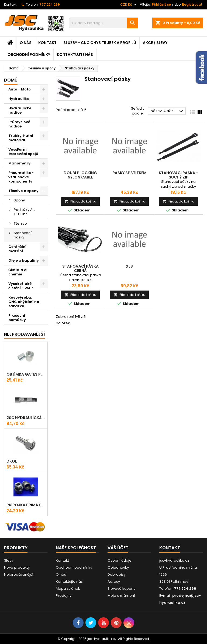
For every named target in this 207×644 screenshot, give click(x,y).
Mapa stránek (68, 589)
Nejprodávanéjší (25, 334)
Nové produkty (17, 567)
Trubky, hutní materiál (21, 138)
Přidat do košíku (80, 201)
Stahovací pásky (23, 235)
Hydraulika (19, 99)
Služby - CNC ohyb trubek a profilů (100, 43)
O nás (26, 43)
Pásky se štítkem (130, 173)
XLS (129, 266)
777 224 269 (50, 4)
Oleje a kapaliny (24, 260)
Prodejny (64, 596)
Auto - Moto (20, 89)
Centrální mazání (17, 249)
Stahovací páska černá (80, 268)
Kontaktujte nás (75, 55)
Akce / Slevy (155, 43)
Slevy (9, 560)
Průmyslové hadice (19, 124)
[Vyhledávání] (103, 23)
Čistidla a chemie (18, 272)
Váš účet (118, 548)
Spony (19, 200)
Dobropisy (117, 574)
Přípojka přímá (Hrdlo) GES (26, 505)
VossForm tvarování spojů (23, 152)
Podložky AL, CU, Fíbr (24, 212)
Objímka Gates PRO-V (26, 374)
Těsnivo (20, 223)
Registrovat (192, 4)
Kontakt (10, 4)
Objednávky (118, 567)
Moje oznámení (121, 596)
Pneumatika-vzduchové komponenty (21, 177)
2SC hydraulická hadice (26, 418)
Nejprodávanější (19, 574)
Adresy (114, 581)
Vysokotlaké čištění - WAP (20, 286)
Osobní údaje (120, 560)
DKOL (12, 461)
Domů (11, 80)
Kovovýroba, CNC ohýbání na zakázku (24, 302)
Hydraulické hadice (20, 110)
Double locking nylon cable (80, 175)
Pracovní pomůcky (17, 318)
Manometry (19, 163)
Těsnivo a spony (23, 191)
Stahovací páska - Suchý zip (178, 175)
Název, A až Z (168, 111)
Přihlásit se (161, 4)
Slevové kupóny (121, 589)
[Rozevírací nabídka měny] (129, 5)
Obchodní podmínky (29, 55)
